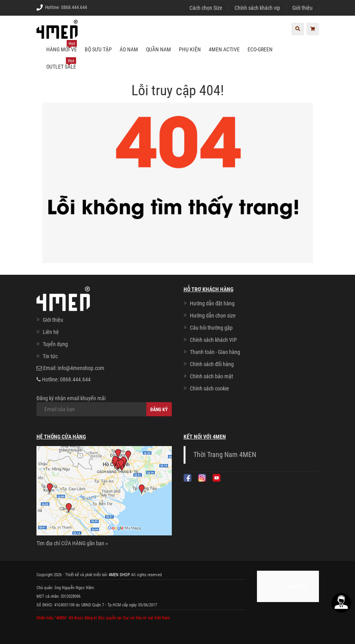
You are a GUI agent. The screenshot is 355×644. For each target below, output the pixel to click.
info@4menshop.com (81, 368)
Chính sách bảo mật (211, 376)
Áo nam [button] (129, 49)
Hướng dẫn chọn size (213, 316)
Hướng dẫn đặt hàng (212, 303)
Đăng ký (159, 410)
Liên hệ (51, 332)
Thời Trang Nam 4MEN (225, 455)
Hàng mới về (62, 47)
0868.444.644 (74, 7)
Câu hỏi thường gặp (211, 328)
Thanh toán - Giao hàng (215, 352)
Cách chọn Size (206, 8)
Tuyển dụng (55, 344)
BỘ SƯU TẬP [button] (98, 49)
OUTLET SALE (61, 64)
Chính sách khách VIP (213, 340)
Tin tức (50, 356)
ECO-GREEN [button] (260, 49)
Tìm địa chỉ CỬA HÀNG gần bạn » (72, 543)
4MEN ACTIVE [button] (224, 49)
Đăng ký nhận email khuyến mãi (104, 406)
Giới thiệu (302, 8)
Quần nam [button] (158, 49)
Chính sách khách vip (257, 8)
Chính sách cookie (209, 388)
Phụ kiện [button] (190, 49)
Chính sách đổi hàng (212, 364)
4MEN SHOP (119, 575)
